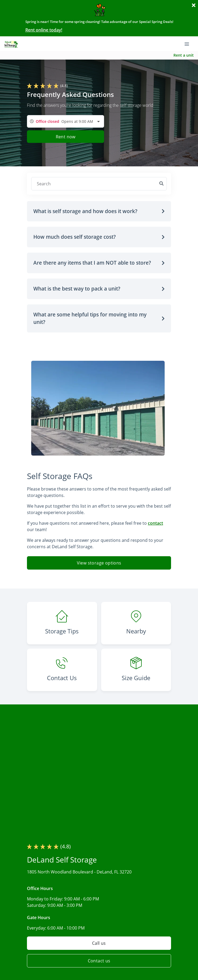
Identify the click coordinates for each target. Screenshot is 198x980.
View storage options (99, 563)
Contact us (99, 961)
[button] (99, 211)
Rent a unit (184, 55)
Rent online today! (44, 30)
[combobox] (66, 121)
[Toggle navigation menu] (189, 44)
